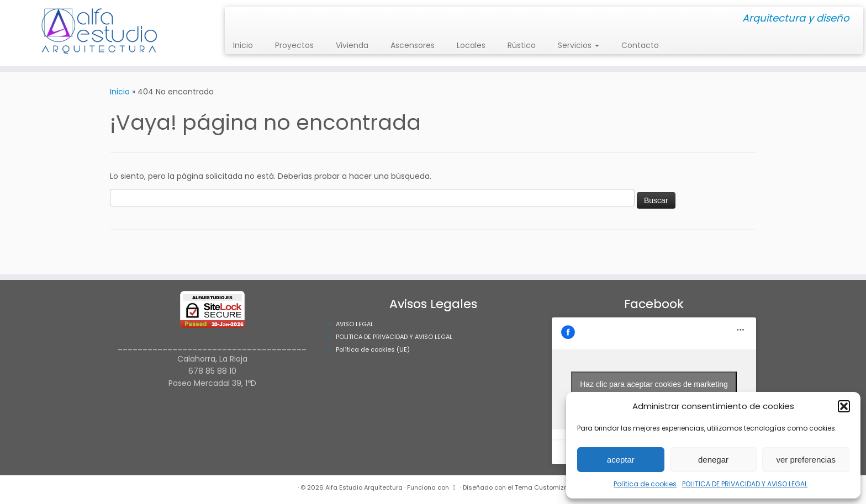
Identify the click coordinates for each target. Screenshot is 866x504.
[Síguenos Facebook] (244, 19)
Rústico (522, 45)
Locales (471, 45)
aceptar (621, 460)
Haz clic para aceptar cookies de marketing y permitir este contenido (654, 391)
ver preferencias (806, 460)
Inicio (243, 45)
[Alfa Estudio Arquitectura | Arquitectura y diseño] (100, 33)
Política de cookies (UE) (373, 349)
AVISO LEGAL (355, 324)
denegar (713, 460)
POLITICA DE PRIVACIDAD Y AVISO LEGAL (745, 484)
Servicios (579, 45)
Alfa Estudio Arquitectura (364, 487)
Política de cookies (645, 484)
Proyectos (294, 45)
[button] (844, 406)
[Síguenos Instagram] (237, 19)
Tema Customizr (540, 487)
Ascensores (413, 45)
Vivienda (352, 45)
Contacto (640, 45)
